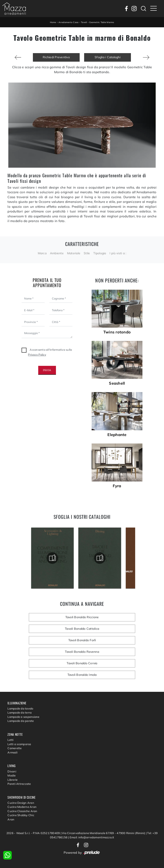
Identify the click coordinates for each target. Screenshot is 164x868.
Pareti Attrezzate (19, 784)
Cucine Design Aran (21, 803)
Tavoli (84, 22)
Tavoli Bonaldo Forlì (82, 640)
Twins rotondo (117, 332)
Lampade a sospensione (23, 717)
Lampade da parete (21, 721)
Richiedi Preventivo (56, 57)
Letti (10, 740)
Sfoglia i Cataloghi (108, 57)
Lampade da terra (20, 712)
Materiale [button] (74, 253)
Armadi (12, 752)
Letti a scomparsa (19, 744)
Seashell (117, 383)
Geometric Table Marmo (102, 22)
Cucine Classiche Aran (22, 811)
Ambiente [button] (57, 253)
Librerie (12, 780)
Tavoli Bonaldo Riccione (82, 617)
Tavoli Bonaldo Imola (82, 675)
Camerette (15, 748)
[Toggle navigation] (154, 9)
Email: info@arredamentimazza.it (92, 837)
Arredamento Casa (68, 22)
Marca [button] (42, 253)
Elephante (117, 435)
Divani (12, 771)
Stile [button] (87, 253)
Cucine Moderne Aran (22, 807)
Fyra (117, 486)
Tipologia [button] (100, 253)
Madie (12, 775)
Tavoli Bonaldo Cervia (82, 663)
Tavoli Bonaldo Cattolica (82, 629)
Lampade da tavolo (20, 708)
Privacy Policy (37, 355)
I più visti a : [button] (118, 253)
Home (53, 22)
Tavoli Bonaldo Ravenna (82, 652)
